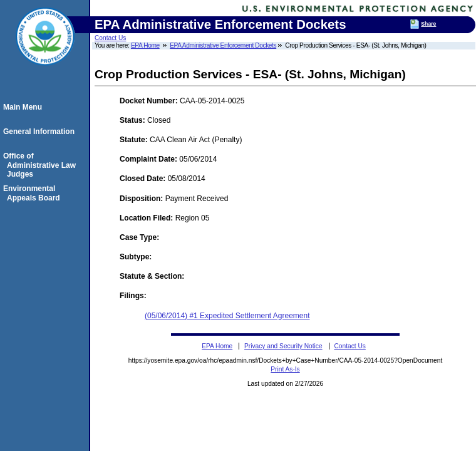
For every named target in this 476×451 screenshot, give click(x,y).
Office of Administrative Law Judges (41, 165)
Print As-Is (285, 369)
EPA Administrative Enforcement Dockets (223, 45)
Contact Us (110, 38)
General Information (41, 132)
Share (428, 24)
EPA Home (145, 45)
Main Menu (24, 107)
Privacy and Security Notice (283, 346)
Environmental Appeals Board (34, 193)
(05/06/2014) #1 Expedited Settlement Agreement (227, 316)
